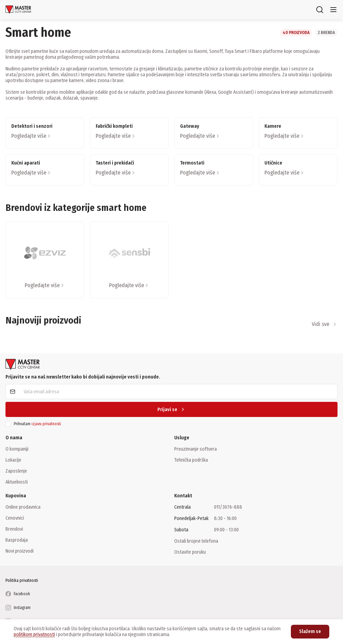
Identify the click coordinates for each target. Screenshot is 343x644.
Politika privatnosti (22, 580)
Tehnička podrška (191, 460)
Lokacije (13, 460)
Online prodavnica (23, 507)
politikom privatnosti (34, 635)
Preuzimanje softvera (196, 449)
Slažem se (310, 631)
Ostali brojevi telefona (196, 541)
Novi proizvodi (20, 551)
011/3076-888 (228, 507)
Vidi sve (325, 324)
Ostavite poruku (190, 552)
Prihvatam (37, 424)
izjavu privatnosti (46, 424)
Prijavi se (171, 410)
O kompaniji (17, 449)
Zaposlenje (16, 471)
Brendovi (14, 529)
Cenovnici (15, 518)
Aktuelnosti (17, 482)
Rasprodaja (17, 540)
